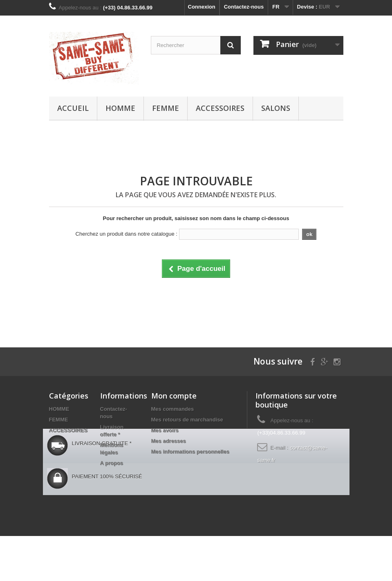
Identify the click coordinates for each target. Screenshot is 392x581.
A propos (112, 463)
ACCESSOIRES (220, 108)
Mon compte (174, 396)
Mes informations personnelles (190, 452)
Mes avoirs (165, 430)
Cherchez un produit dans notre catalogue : (127, 234)
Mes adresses (169, 441)
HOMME (120, 108)
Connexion (202, 7)
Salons (276, 108)
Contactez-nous (244, 7)
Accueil (73, 108)
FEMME (166, 108)
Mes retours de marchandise (187, 420)
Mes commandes (173, 409)
